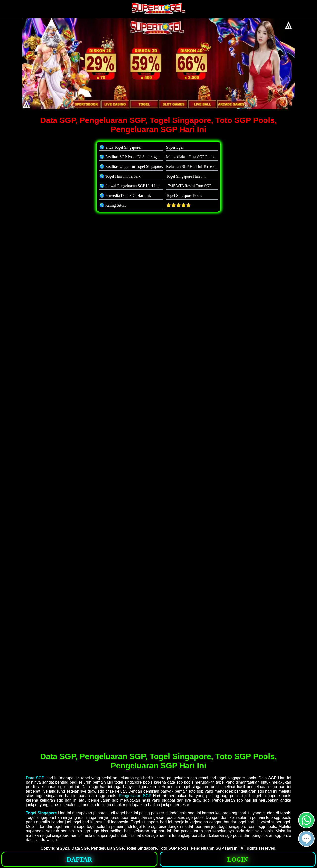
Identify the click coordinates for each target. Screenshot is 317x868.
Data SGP (35, 778)
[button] (306, 839)
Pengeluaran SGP (135, 796)
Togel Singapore (41, 813)
